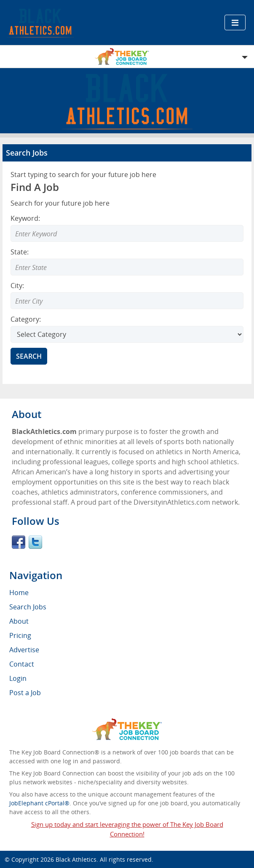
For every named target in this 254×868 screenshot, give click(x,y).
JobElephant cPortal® (39, 803)
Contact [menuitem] (22, 664)
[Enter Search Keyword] (127, 233)
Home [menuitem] (19, 593)
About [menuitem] (19, 621)
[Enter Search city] (127, 301)
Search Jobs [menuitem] (28, 607)
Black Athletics (76, 859)
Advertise (24, 650)
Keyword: (25, 218)
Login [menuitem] (18, 678)
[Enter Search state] (127, 267)
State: (20, 252)
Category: (26, 319)
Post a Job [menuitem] (25, 693)
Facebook (19, 542)
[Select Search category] (127, 334)
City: (17, 286)
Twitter (35, 542)
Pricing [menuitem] (20, 635)
